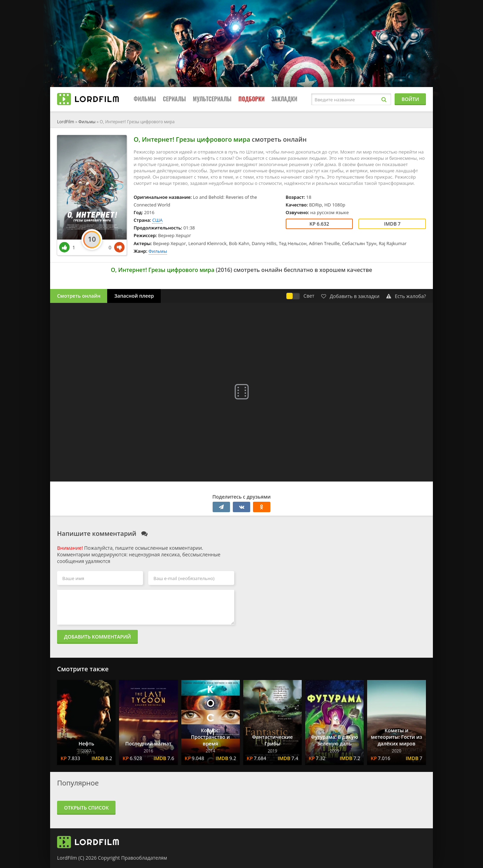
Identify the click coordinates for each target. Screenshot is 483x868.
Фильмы (145, 99)
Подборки (251, 99)
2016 (224, 270)
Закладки (284, 99)
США (157, 220)
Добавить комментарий (97, 637)
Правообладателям (144, 858)
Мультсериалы (212, 99)
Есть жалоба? (406, 296)
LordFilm (66, 122)
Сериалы (174, 99)
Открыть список (86, 808)
